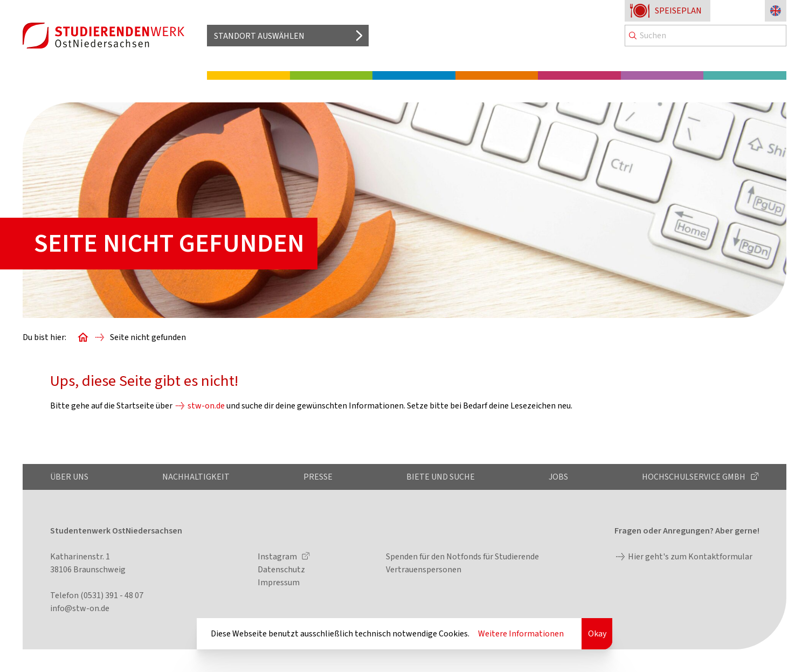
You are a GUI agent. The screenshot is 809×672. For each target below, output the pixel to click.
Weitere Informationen (521, 634)
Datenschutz (281, 570)
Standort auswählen (259, 36)
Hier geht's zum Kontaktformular (690, 557)
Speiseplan (678, 11)
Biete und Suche (441, 477)
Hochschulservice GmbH (694, 477)
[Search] (706, 36)
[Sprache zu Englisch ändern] (776, 11)
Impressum (279, 583)
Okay (597, 634)
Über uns (69, 477)
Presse (318, 477)
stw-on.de (206, 406)
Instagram (278, 557)
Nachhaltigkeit (196, 477)
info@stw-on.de (80, 608)
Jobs (558, 477)
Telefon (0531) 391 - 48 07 (97, 595)
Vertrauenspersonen (424, 570)
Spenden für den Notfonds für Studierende (462, 557)
